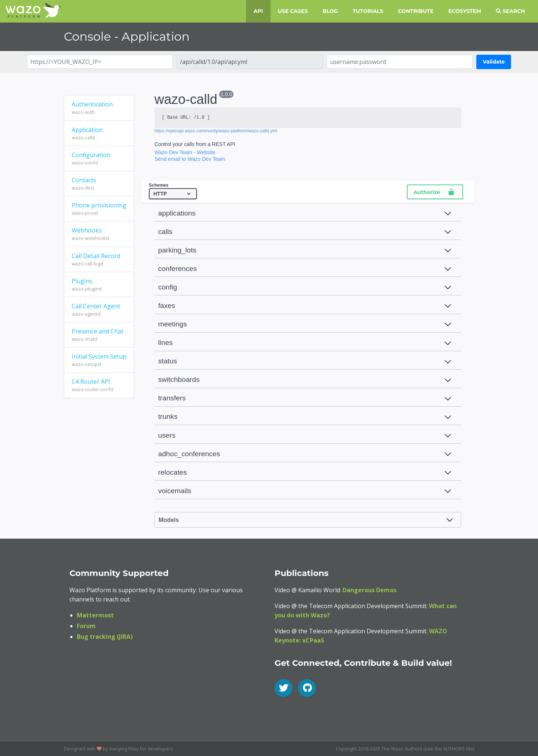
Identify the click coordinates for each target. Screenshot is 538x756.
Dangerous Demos (370, 590)
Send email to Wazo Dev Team (190, 159)
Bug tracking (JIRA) (105, 637)
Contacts (99, 184)
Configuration (99, 159)
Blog (330, 11)
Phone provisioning (99, 209)
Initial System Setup (99, 360)
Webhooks (99, 234)
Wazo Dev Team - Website (185, 152)
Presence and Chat (99, 335)
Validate (494, 62)
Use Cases (293, 11)
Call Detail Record (99, 260)
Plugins (99, 285)
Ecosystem (465, 11)
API (258, 11)
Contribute (416, 11)
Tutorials (368, 11)
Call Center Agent (99, 310)
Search (510, 11)
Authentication (99, 108)
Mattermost (95, 615)
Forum (86, 626)
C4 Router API (99, 385)
